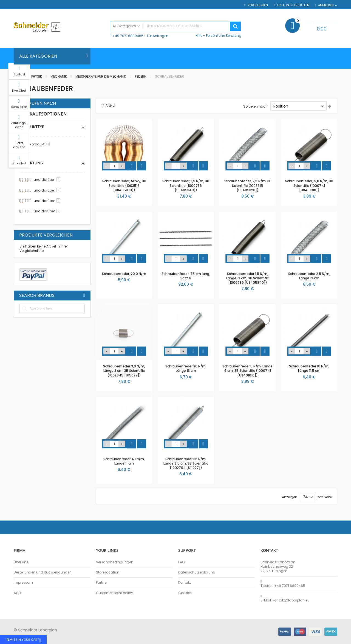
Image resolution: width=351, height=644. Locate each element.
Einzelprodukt (37, 144)
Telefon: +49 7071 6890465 (283, 586)
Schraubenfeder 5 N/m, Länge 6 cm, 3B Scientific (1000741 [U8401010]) (247, 371)
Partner (102, 583)
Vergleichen (257, 5)
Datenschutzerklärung (197, 572)
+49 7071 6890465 (128, 36)
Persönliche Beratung (224, 36)
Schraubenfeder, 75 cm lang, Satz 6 (186, 276)
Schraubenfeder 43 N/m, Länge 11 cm (124, 461)
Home (19, 76)
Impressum (23, 583)
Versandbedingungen (115, 562)
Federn (141, 76)
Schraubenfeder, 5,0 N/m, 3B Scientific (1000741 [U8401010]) (309, 185)
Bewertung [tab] (31, 163)
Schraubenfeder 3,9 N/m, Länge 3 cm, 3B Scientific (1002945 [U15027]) (124, 371)
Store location (108, 572)
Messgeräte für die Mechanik (101, 76)
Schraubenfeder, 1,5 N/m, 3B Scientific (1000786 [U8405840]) (186, 185)
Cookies (185, 593)
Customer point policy (114, 593)
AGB (17, 593)
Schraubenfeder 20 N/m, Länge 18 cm (186, 368)
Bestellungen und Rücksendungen (43, 572)
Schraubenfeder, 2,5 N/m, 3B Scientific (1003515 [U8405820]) (248, 185)
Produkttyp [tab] (32, 127)
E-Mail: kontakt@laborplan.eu (285, 600)
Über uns (21, 562)
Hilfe (199, 36)
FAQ (181, 562)
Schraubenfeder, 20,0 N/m (124, 274)
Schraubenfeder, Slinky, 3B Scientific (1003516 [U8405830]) (124, 185)
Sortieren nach (255, 106)
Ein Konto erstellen (293, 5)
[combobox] (175, 26)
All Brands (84, 295)
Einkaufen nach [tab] (38, 103)
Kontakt (185, 583)
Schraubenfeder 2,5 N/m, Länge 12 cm (309, 276)
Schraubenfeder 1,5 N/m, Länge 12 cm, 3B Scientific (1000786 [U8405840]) (247, 278)
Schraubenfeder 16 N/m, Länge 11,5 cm (309, 368)
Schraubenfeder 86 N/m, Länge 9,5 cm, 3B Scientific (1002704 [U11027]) (186, 463)
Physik (37, 76)
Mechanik (59, 76)
